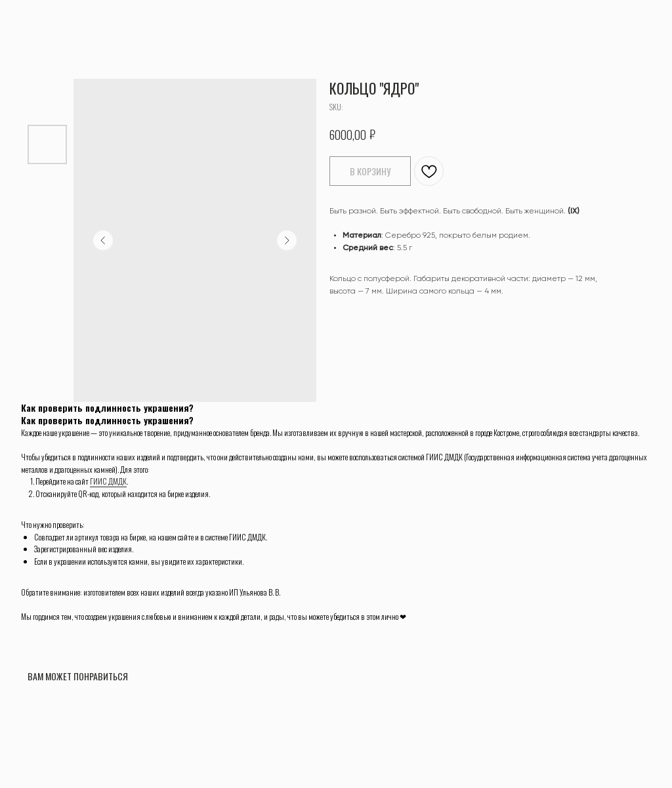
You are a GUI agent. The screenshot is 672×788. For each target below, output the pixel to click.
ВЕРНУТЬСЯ (42, 19)
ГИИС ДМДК (108, 481)
